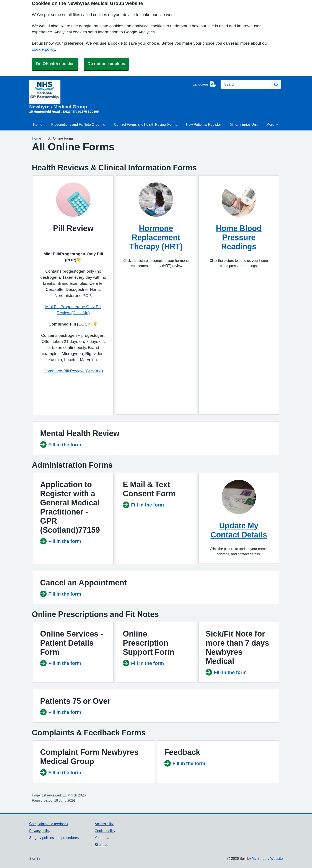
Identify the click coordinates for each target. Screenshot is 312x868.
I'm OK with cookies (55, 64)
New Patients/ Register (203, 124)
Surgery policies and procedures (54, 838)
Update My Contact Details (239, 530)
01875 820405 (88, 112)
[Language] (205, 84)
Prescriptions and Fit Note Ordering (78, 124)
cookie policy (43, 49)
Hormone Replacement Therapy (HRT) (156, 237)
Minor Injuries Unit (244, 124)
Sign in (34, 858)
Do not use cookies (106, 64)
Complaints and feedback (49, 824)
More (273, 124)
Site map (102, 845)
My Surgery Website (267, 858)
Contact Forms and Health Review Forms (145, 124)
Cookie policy (105, 831)
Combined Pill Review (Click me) (73, 371)
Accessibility (104, 824)
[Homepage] (110, 95)
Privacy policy (40, 831)
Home (38, 124)
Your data (102, 838)
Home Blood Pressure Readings (239, 237)
